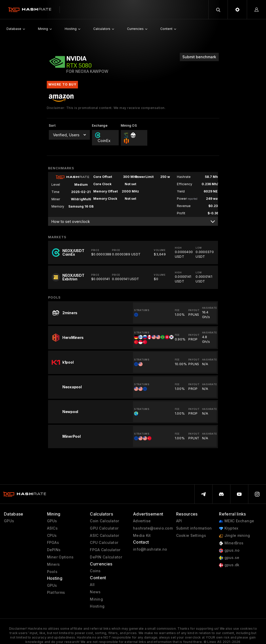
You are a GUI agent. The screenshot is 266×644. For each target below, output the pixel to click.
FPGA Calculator (105, 550)
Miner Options (60, 557)
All (92, 585)
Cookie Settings (191, 536)
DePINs (54, 550)
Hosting (97, 606)
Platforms (56, 593)
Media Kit (142, 536)
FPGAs (53, 543)
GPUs (9, 521)
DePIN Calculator (106, 557)
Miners (54, 564)
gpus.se (229, 558)
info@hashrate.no (150, 549)
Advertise (142, 521)
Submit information (194, 528)
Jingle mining (234, 536)
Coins (95, 571)
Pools (52, 572)
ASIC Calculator (104, 536)
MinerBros (231, 543)
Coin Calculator (104, 521)
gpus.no (229, 550)
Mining (96, 599)
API (179, 521)
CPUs (52, 536)
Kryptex (229, 528)
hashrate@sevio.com (153, 528)
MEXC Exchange (237, 521)
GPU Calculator (104, 528)
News (95, 592)
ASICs (52, 528)
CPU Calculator (104, 543)
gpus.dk (229, 565)
